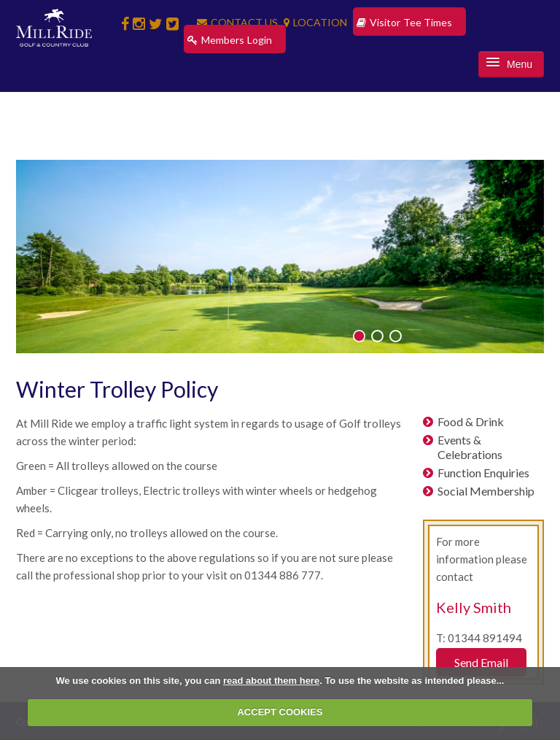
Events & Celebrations (470, 447)
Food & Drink (471, 421)
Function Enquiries (483, 473)
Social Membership (486, 491)
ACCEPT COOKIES (280, 712)
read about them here (271, 681)
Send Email (481, 662)
